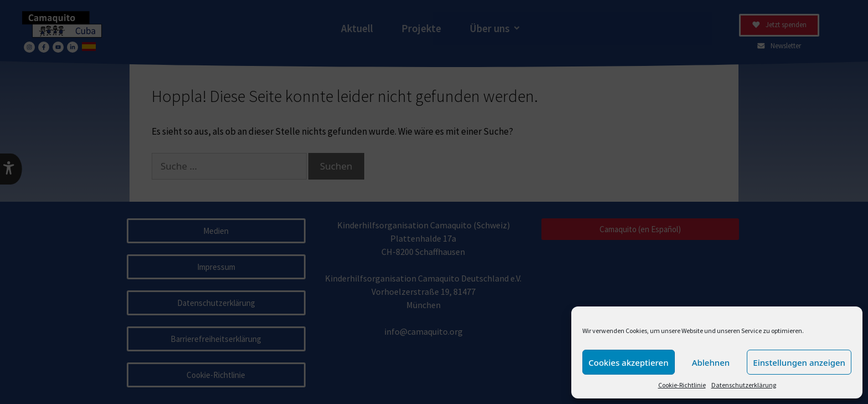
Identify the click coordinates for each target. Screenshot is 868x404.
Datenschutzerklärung (744, 385)
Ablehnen (711, 362)
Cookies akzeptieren (629, 362)
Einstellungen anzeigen (799, 362)
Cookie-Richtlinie (682, 385)
